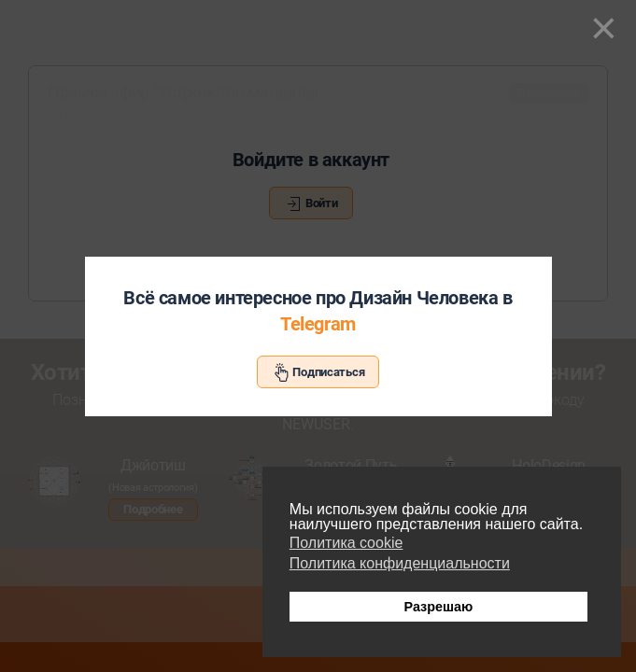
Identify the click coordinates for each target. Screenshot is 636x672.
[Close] (604, 28)
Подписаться (318, 372)
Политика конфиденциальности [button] (400, 563)
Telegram (318, 324)
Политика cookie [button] (346, 543)
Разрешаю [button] (438, 607)
